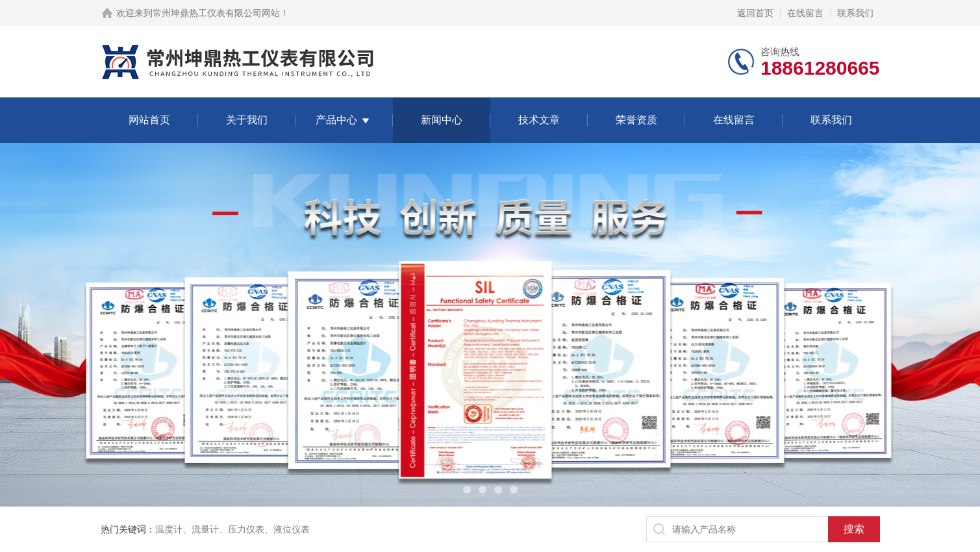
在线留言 (805, 13)
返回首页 (755, 13)
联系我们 (855, 13)
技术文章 (539, 120)
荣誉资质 (636, 120)
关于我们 (247, 120)
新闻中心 (442, 120)
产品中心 (336, 120)
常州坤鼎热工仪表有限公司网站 (216, 13)
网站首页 (149, 120)
